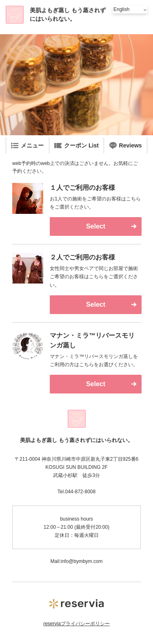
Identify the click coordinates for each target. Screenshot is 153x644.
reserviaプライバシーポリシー (76, 624)
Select (96, 226)
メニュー (27, 145)
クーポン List (76, 145)
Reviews (126, 145)
